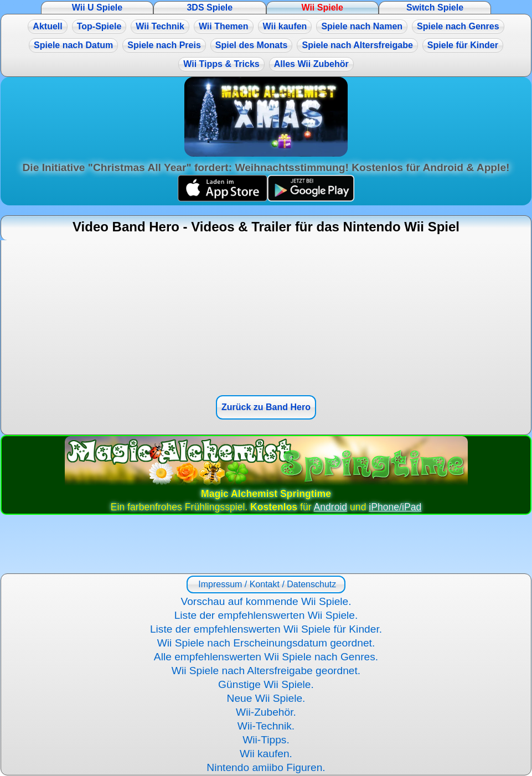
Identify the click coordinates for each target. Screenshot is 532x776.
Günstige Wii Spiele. (266, 684)
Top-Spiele (99, 26)
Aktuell (47, 26)
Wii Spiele (322, 7)
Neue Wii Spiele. (266, 698)
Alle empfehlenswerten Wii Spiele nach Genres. (266, 657)
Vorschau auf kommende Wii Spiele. (266, 601)
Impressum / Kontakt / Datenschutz (266, 584)
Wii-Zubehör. (266, 712)
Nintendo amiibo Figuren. (266, 767)
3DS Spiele (210, 7)
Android (331, 507)
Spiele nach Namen (362, 26)
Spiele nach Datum (73, 45)
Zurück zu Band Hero (266, 407)
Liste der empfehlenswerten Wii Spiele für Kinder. (266, 629)
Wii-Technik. (266, 726)
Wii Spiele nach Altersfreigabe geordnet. (266, 671)
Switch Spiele (435, 7)
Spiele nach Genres (458, 26)
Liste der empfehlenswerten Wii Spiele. (266, 615)
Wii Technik (160, 26)
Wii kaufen (285, 26)
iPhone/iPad (395, 507)
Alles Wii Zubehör (311, 64)
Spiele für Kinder (463, 45)
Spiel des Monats (252, 45)
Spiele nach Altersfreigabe (357, 45)
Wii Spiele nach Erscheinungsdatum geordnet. (266, 643)
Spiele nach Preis (164, 45)
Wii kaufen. (266, 754)
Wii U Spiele (97, 7)
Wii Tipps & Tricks (221, 64)
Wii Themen (224, 26)
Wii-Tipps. (266, 740)
